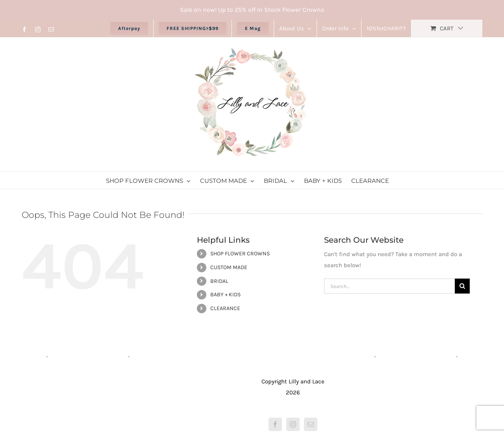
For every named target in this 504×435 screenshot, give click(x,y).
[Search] (462, 286)
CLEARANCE (225, 308)
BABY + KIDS (225, 295)
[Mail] (311, 424)
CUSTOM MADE (229, 267)
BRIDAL (219, 281)
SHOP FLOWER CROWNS (240, 254)
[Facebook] (275, 424)
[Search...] (389, 286)
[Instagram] (293, 424)
